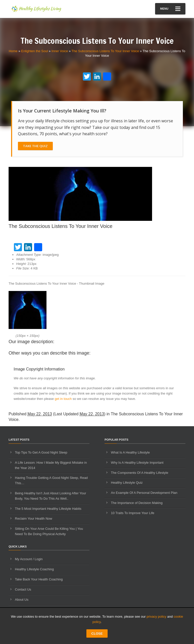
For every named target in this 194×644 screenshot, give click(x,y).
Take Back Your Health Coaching (39, 579)
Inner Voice (60, 51)
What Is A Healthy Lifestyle (130, 452)
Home (13, 51)
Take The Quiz (35, 146)
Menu (170, 9)
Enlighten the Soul (35, 51)
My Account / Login (29, 559)
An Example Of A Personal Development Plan (144, 493)
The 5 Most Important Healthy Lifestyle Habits (48, 509)
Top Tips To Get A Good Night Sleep (41, 452)
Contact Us (23, 589)
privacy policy (156, 617)
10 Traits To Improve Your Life (133, 513)
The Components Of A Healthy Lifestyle (140, 473)
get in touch (63, 399)
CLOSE (97, 633)
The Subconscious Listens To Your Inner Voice (105, 51)
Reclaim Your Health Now (33, 519)
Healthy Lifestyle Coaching (34, 569)
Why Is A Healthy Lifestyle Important (137, 463)
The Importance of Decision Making (137, 503)
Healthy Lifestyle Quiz (127, 483)
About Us (22, 600)
